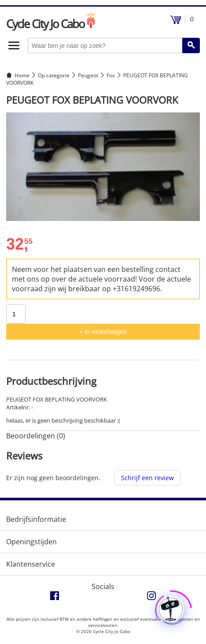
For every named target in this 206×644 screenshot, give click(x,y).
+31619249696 (136, 289)
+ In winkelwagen (103, 332)
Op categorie (54, 75)
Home (22, 75)
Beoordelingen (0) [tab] (36, 436)
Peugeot (88, 75)
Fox (111, 75)
